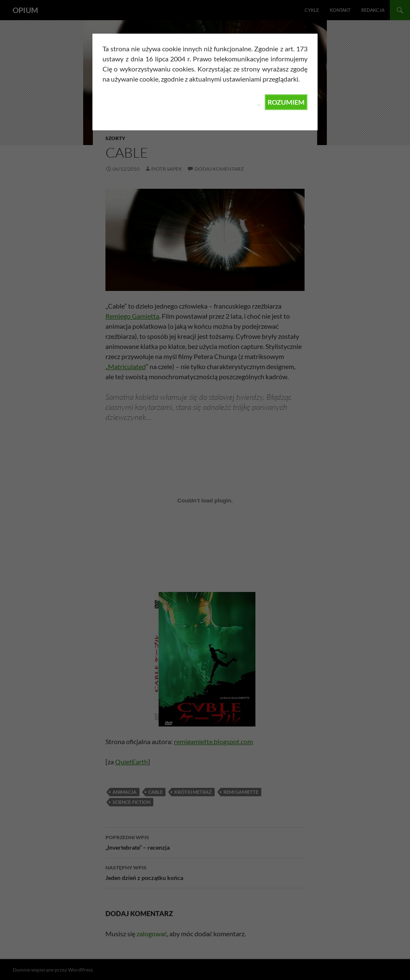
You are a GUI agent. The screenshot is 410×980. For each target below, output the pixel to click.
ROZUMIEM (286, 102)
